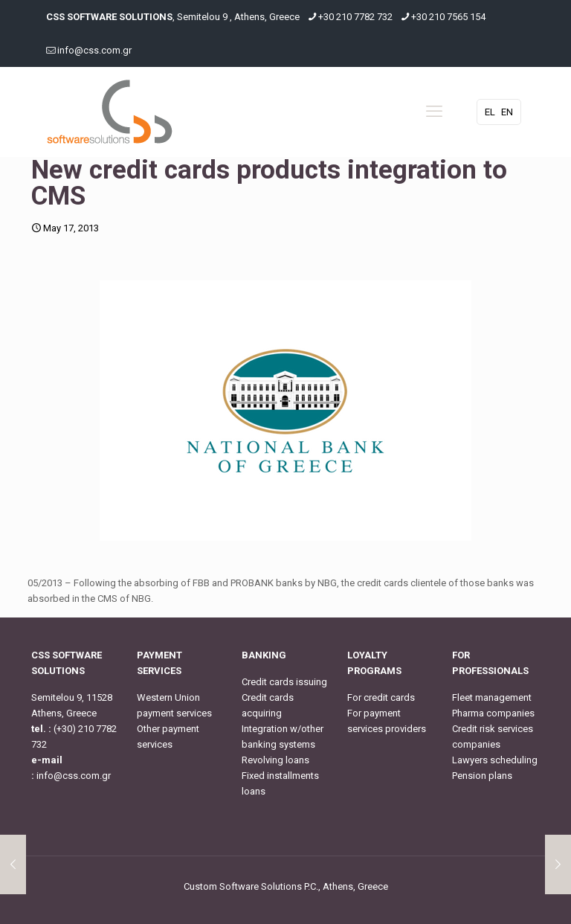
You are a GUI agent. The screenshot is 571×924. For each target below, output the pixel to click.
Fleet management (492, 697)
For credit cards (381, 697)
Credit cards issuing (284, 682)
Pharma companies (493, 713)
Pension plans (482, 776)
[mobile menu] (434, 112)
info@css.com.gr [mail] (94, 50)
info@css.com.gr (74, 776)
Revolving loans (275, 760)
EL (490, 112)
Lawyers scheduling (495, 760)
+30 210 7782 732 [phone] (355, 17)
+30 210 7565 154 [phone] (448, 17)
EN (507, 112)
